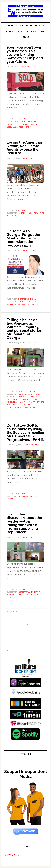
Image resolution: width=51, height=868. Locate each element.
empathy (20, 397)
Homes (20, 124)
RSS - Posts (13, 855)
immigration (12, 595)
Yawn (41, 304)
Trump (10, 597)
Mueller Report (14, 304)
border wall (24, 592)
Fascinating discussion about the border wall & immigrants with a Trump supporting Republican (24, 523)
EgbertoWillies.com (26, 11)
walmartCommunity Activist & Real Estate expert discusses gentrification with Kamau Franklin (25, 405)
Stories (16, 399)
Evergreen (23, 299)
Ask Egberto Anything (28, 122)
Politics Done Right (32, 124)
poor (24, 304)
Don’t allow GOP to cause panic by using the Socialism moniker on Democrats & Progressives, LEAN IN (26, 433)
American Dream (26, 213)
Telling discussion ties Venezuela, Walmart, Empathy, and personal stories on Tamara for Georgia (24, 329)
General (22, 119)
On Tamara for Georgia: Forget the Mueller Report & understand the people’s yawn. (23, 238)
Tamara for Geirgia (29, 399)
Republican (23, 595)
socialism (11, 499)
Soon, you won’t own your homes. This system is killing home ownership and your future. (25, 55)
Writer (10, 410)
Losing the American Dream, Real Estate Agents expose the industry (24, 148)
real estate (39, 213)
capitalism (11, 124)
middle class (35, 302)
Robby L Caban (25, 127)
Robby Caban (12, 127)
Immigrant (35, 592)
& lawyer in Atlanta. (28, 394)
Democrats (23, 496)
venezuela (11, 402)
